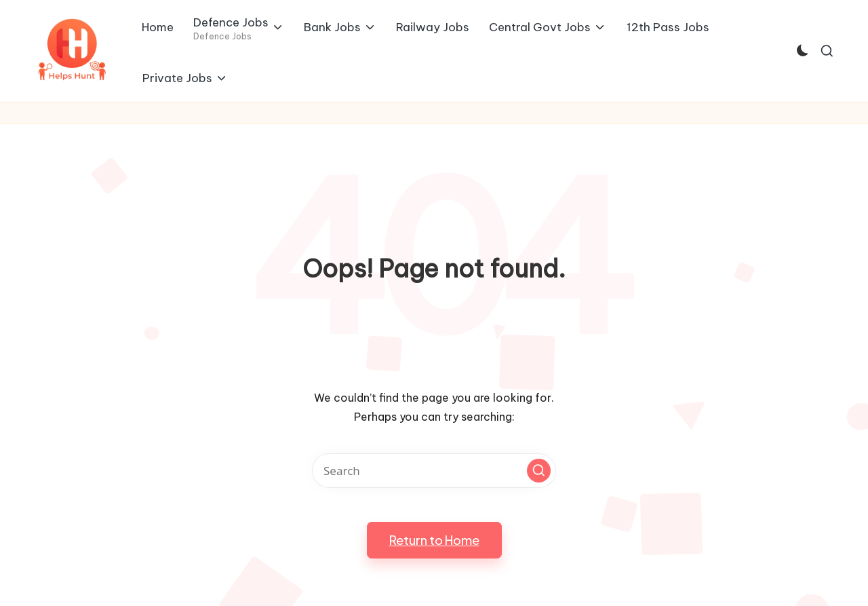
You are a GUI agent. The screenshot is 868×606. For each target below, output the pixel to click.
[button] (539, 471)
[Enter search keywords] (434, 471)
